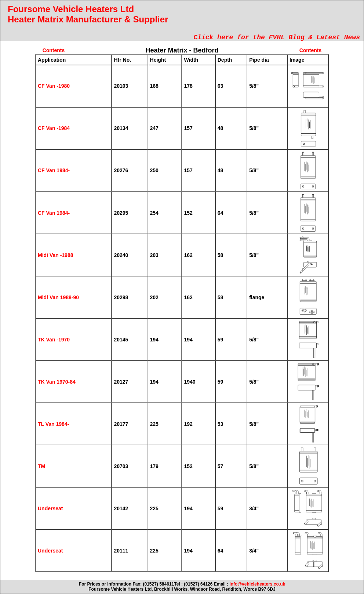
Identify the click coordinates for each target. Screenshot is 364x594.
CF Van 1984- (54, 170)
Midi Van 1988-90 (58, 297)
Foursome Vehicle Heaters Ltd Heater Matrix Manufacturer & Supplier (88, 14)
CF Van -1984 (54, 128)
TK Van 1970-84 (57, 382)
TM (41, 466)
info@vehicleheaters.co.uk (257, 584)
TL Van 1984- (53, 424)
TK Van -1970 (54, 340)
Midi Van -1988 (55, 255)
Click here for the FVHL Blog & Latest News (277, 37)
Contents (54, 50)
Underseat (50, 508)
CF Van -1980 (54, 86)
